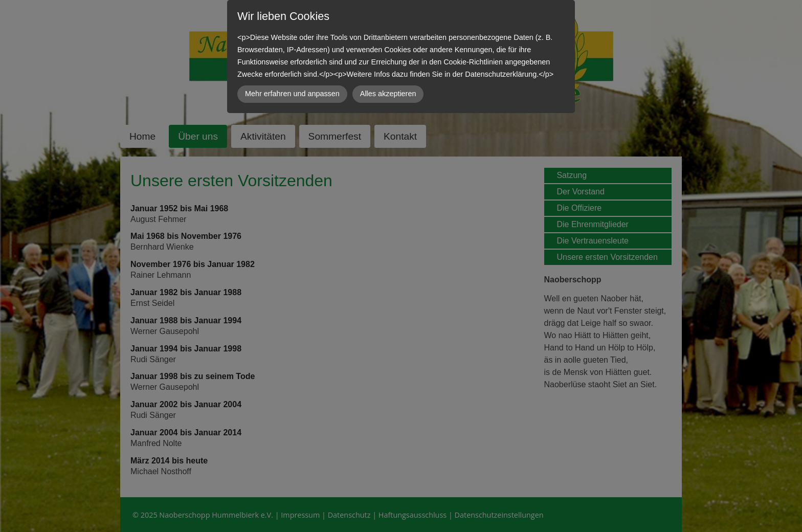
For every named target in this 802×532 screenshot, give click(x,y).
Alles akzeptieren (388, 94)
